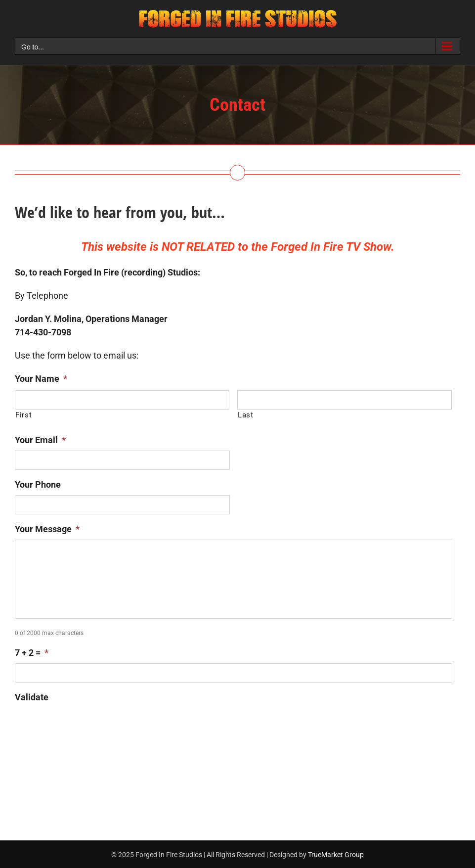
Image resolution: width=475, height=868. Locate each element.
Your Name (41, 379)
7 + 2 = (32, 653)
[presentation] (90, 727)
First (23, 415)
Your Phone (38, 484)
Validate (32, 697)
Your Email (40, 440)
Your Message (47, 529)
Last (246, 415)
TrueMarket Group (336, 855)
